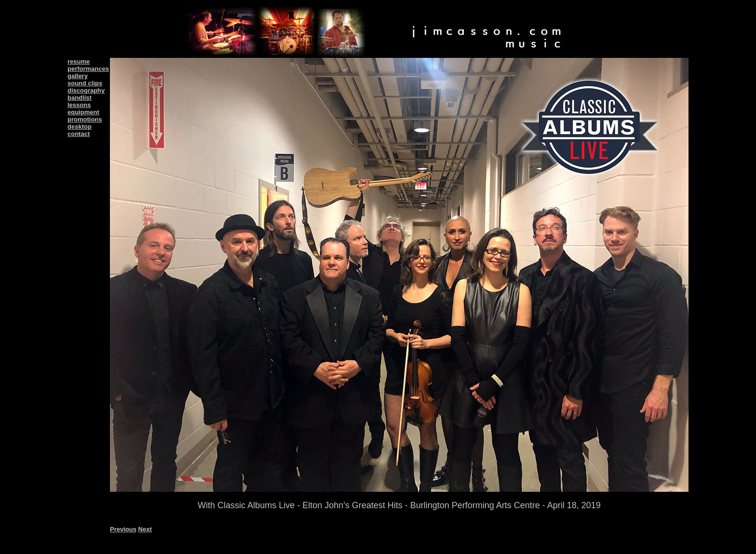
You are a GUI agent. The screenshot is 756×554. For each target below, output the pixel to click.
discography (86, 90)
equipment (83, 112)
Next (145, 529)
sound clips (85, 83)
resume (79, 61)
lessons (79, 105)
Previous (123, 529)
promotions (85, 119)
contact (79, 134)
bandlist (80, 98)
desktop (80, 127)
